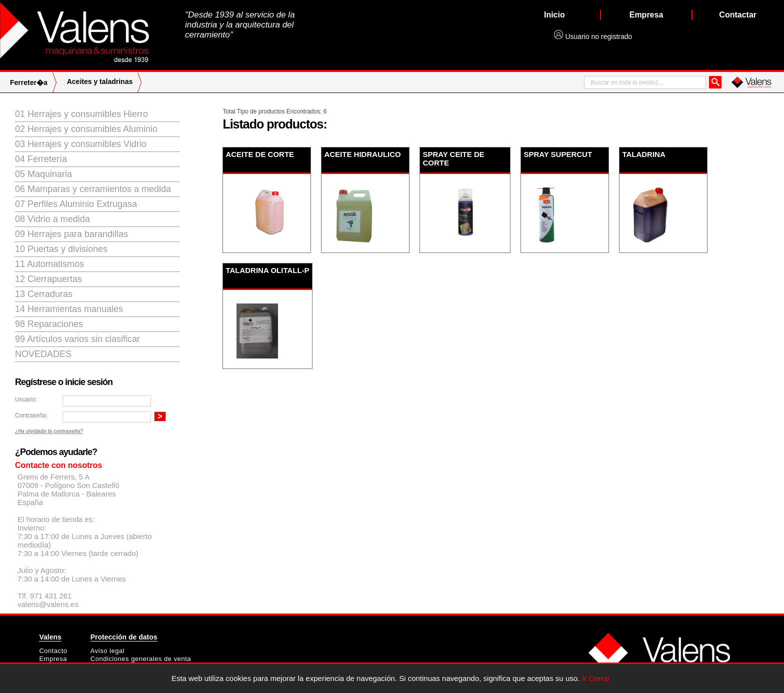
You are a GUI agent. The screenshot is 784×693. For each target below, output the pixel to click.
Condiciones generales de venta (141, 659)
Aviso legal (107, 651)
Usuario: (26, 399)
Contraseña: (31, 415)
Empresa (53, 659)
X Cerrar (596, 678)
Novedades (43, 354)
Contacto (53, 651)
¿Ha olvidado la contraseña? (49, 431)
